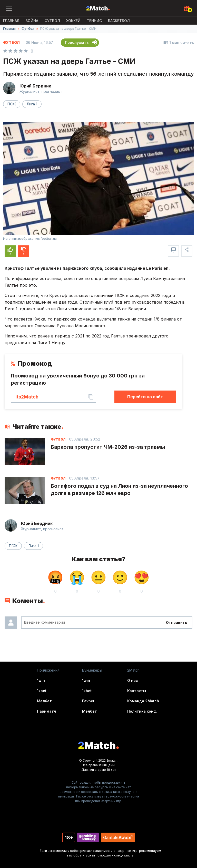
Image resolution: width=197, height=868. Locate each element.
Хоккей (73, 21)
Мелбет (44, 701)
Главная (11, 21)
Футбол (52, 21)
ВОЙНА (32, 21)
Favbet (88, 701)
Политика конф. (142, 711)
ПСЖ (12, 104)
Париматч (47, 711)
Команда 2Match (143, 701)
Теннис (94, 21)
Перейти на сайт (145, 397)
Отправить (177, 622)
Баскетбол (119, 21)
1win (41, 680)
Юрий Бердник (35, 86)
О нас (133, 680)
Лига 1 (32, 104)
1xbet (42, 691)
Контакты (137, 691)
